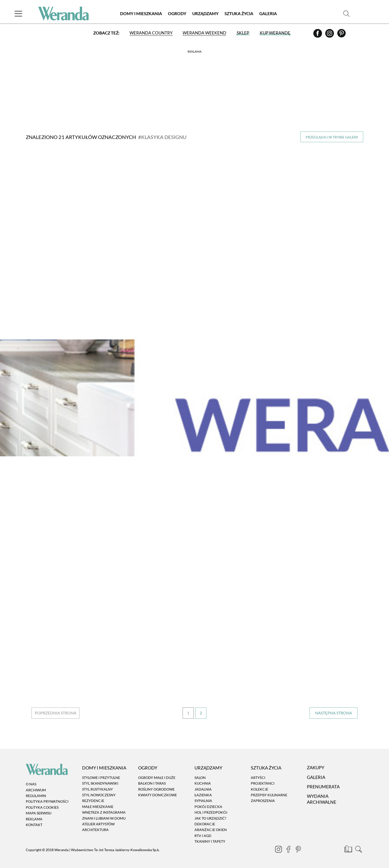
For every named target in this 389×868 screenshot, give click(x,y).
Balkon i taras (152, 783)
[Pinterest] (341, 35)
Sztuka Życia (239, 14)
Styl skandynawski (100, 783)
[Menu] (18, 14)
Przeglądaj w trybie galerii (332, 137)
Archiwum (36, 790)
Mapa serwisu (39, 813)
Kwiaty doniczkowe (158, 795)
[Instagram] (330, 35)
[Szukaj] (346, 14)
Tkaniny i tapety (210, 841)
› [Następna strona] (334, 713)
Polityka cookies (42, 807)
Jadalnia (203, 789)
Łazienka (203, 795)
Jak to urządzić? (210, 818)
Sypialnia (203, 801)
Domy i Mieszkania (141, 14)
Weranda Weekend (204, 33)
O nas (31, 784)
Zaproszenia (263, 801)
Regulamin (36, 796)
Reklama (34, 819)
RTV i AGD (203, 836)
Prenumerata (323, 787)
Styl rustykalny (97, 789)
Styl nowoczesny (99, 795)
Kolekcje (259, 789)
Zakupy (316, 768)
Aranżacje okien (211, 830)
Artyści (258, 778)
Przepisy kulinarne (269, 795)
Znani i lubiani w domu (104, 818)
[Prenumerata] (349, 850)
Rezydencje (93, 801)
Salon (200, 778)
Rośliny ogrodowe (156, 789)
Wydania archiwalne (322, 799)
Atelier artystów (98, 824)
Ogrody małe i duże (157, 778)
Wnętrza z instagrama (104, 812)
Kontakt (34, 825)
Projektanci (263, 783)
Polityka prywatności (47, 802)
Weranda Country (151, 33)
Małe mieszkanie (98, 807)
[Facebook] (318, 35)
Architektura (95, 830)
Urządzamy (205, 14)
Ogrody (177, 14)
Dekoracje (205, 824)
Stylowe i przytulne (101, 778)
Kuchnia (203, 783)
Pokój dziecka (208, 807)
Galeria (268, 14)
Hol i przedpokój (211, 812)
